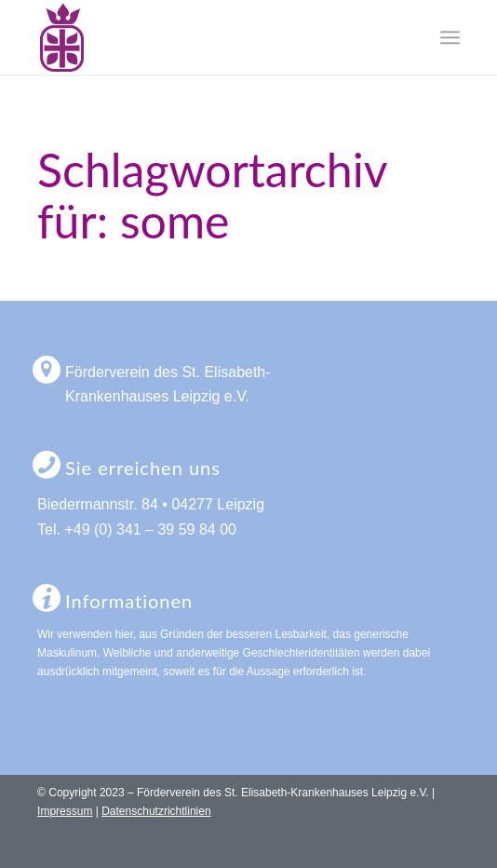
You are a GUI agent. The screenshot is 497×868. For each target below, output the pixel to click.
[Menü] (450, 37)
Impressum (65, 811)
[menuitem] (450, 37)
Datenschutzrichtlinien (156, 811)
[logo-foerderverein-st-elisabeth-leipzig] (206, 37)
